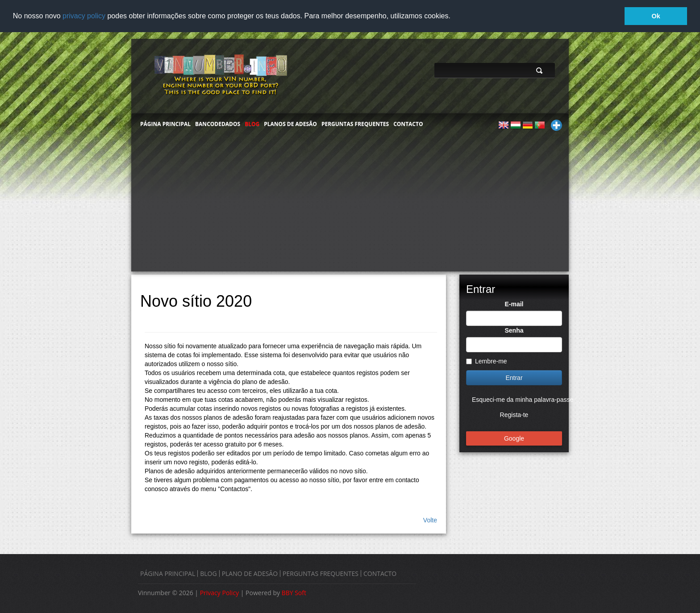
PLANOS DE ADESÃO (290, 123)
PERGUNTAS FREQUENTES (355, 123)
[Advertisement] (350, 204)
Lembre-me (487, 361)
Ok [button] (656, 16)
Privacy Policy (219, 593)
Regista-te (514, 414)
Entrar (514, 377)
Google (514, 438)
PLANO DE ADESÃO (250, 573)
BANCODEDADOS (218, 123)
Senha (514, 330)
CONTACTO (408, 123)
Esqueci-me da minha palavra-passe (523, 399)
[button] (454, 17)
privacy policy (84, 16)
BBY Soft (294, 593)
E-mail (514, 304)
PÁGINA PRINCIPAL (165, 123)
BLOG (252, 123)
